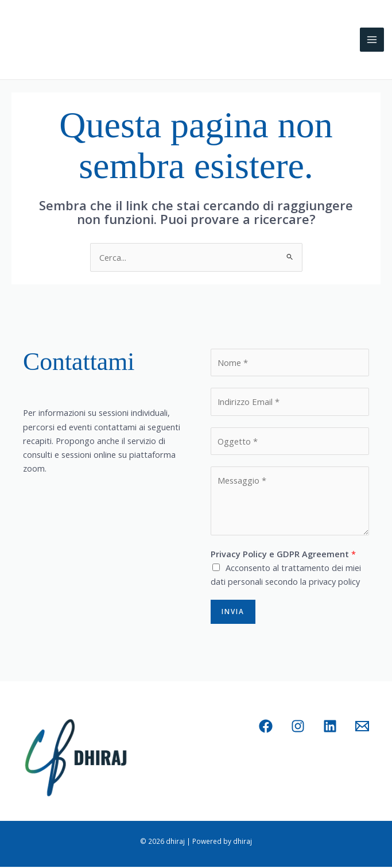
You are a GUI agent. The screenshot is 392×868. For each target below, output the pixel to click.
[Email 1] (362, 727)
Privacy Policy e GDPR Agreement (283, 554)
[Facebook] (266, 727)
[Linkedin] (330, 727)
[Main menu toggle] (372, 41)
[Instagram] (298, 727)
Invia (233, 612)
